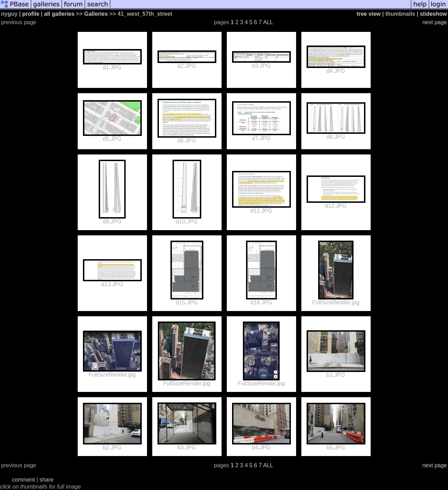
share (47, 480)
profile (31, 14)
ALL (268, 22)
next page (435, 22)
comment (23, 480)
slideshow (433, 14)
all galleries (59, 14)
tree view (369, 14)
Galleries (96, 14)
